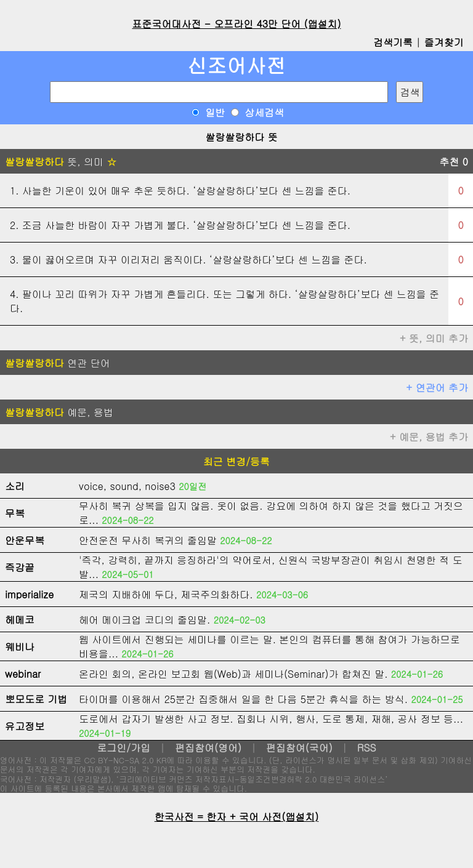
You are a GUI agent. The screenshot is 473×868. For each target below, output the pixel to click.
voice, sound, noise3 (127, 486)
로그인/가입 (123, 748)
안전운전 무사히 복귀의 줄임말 (148, 540)
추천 (454, 162)
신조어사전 (236, 65)
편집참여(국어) (299, 748)
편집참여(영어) (208, 748)
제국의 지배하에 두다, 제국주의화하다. (166, 594)
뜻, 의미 (61, 162)
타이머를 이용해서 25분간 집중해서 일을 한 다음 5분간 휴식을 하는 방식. (243, 699)
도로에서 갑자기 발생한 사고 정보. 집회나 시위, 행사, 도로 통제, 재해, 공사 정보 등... (271, 719)
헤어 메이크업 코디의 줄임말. (144, 620)
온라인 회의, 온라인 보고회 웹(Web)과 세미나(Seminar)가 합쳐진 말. (233, 674)
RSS (367, 748)
